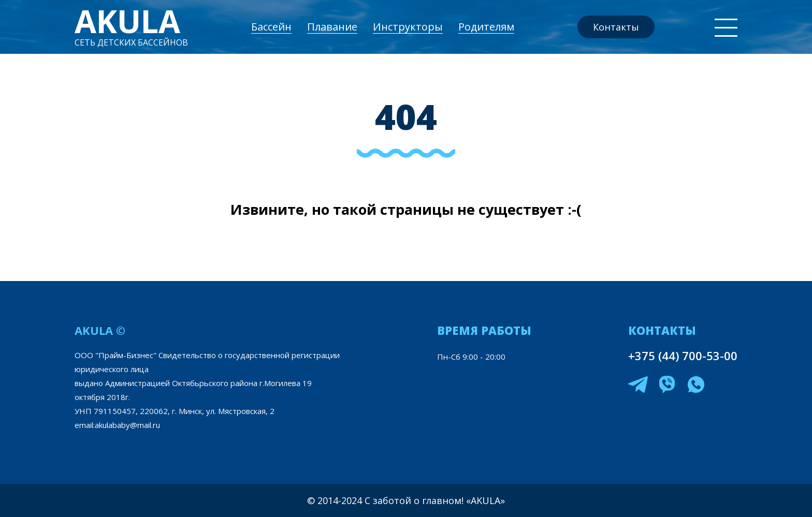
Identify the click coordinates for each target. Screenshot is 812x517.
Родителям (486, 27)
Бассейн (271, 27)
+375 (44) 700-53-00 (683, 356)
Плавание (332, 27)
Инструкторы (408, 27)
